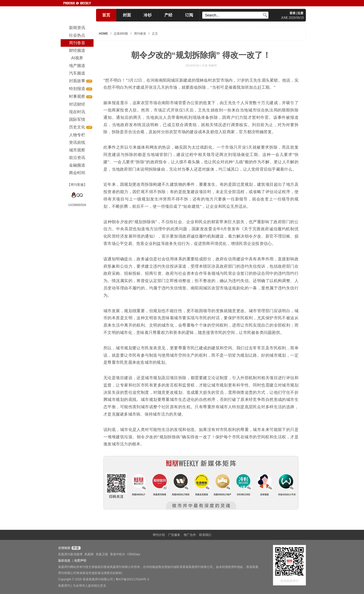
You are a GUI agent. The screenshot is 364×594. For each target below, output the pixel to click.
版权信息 (64, 561)
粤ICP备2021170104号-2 (132, 579)
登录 (292, 13)
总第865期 (121, 34)
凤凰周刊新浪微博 (70, 554)
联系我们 (205, 535)
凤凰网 (89, 554)
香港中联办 (118, 554)
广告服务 (174, 535)
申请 (75, 548)
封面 (127, 15)
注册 (300, 13)
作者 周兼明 (209, 65)
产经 (168, 15)
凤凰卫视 (102, 554)
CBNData (134, 554)
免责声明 (80, 561)
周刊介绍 (159, 535)
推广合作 (190, 535)
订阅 (189, 15)
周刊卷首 (140, 34)
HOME (103, 34)
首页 (106, 15)
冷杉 (148, 15)
